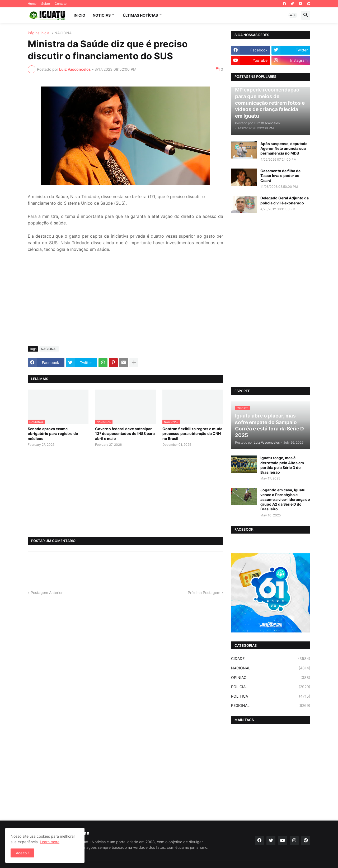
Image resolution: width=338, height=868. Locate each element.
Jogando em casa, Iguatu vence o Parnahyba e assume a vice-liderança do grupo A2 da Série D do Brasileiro (285, 500)
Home (32, 4)
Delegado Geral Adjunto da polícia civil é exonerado (285, 200)
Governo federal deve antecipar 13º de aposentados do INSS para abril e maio (125, 433)
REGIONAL (271, 706)
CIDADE (271, 659)
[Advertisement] (125, 303)
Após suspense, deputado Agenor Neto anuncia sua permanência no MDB (284, 148)
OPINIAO (271, 678)
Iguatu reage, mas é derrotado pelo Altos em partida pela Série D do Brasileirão (282, 465)
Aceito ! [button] (22, 853)
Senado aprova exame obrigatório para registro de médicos (53, 433)
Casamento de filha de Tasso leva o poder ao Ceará (280, 176)
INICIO (79, 15)
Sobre (46, 4)
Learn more (50, 842)
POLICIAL (271, 687)
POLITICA (271, 696)
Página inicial (39, 33)
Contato (61, 4)
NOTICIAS (102, 15)
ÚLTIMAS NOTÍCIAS (140, 15)
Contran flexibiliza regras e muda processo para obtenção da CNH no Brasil (192, 433)
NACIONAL (64, 33)
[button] (293, 15)
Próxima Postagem (204, 593)
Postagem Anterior (47, 593)
